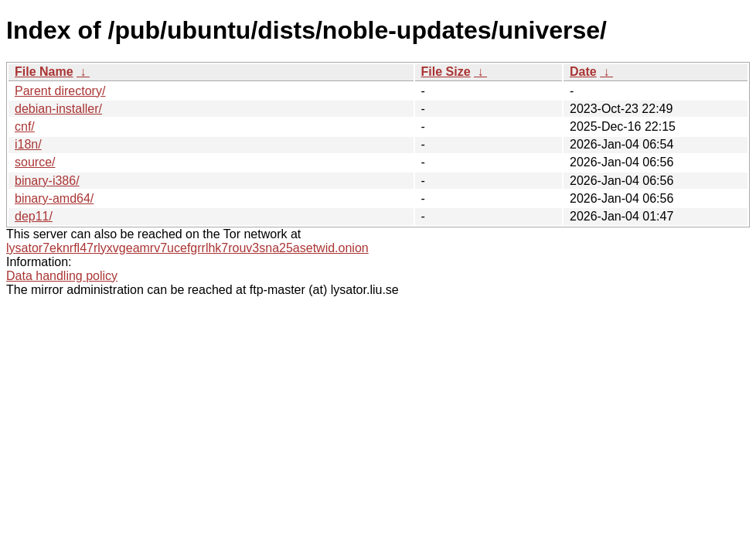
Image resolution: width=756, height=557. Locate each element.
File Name (44, 72)
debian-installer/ (58, 109)
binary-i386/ (47, 181)
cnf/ (25, 126)
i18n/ (28, 144)
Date (583, 72)
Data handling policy (62, 276)
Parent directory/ (60, 91)
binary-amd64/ (54, 198)
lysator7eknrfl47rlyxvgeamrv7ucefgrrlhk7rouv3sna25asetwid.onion (187, 248)
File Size (446, 72)
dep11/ (34, 216)
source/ (35, 162)
